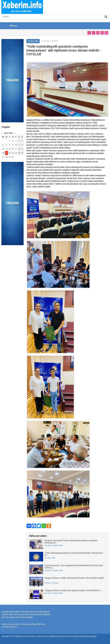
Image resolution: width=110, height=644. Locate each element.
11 (19, 145)
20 (3, 153)
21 (7, 153)
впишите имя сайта (22, 7)
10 (16, 145)
